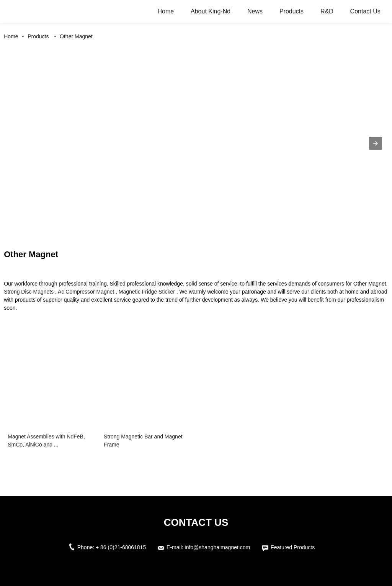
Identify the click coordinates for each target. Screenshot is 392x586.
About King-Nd (211, 11)
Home (166, 11)
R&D (327, 11)
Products (292, 11)
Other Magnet (76, 36)
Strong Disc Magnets (29, 292)
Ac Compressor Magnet (86, 292)
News (255, 11)
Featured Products (293, 547)
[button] (376, 143)
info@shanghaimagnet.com (218, 547)
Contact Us (365, 11)
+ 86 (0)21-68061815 (121, 547)
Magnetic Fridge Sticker (147, 292)
